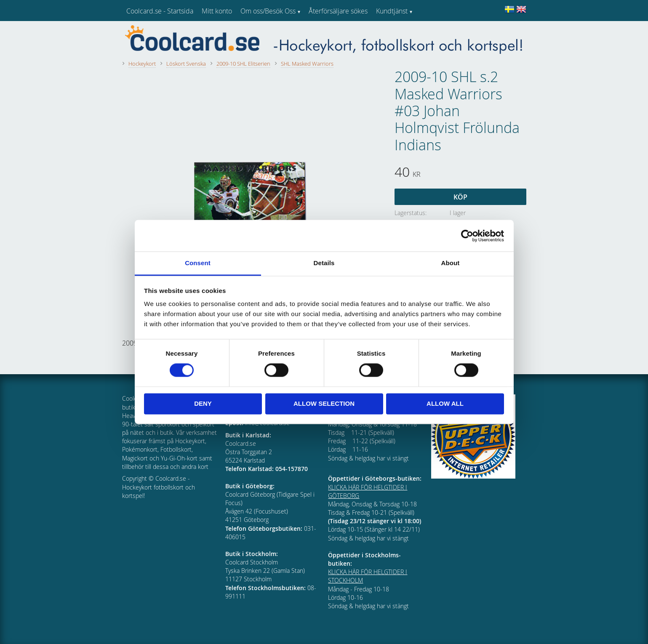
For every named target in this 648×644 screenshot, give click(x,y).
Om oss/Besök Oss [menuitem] (268, 11)
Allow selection (324, 403)
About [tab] (451, 263)
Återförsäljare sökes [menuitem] (338, 11)
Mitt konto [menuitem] (217, 11)
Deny (203, 403)
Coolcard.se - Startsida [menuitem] (160, 11)
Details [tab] (324, 263)
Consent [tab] (198, 263)
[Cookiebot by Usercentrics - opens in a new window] (467, 236)
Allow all (445, 403)
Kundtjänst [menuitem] (392, 11)
